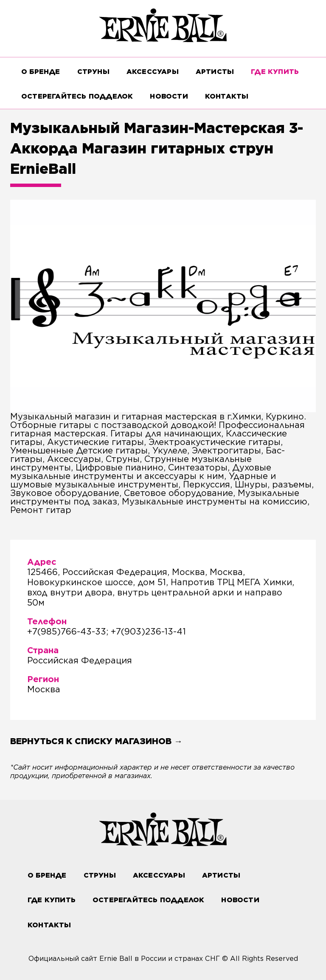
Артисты (215, 72)
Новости (169, 96)
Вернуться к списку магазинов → (96, 741)
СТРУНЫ (93, 72)
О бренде (41, 72)
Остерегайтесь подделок (77, 96)
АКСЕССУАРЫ (153, 72)
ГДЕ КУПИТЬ (275, 72)
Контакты (227, 96)
